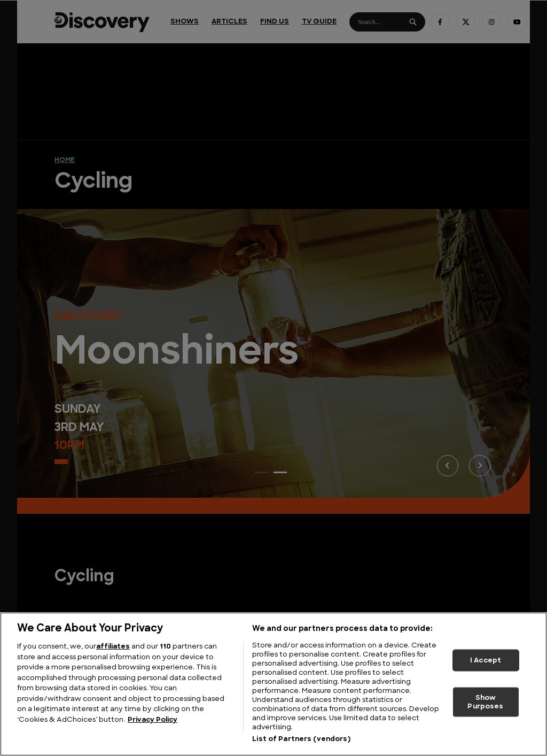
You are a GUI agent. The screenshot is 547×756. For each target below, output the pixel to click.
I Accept (486, 660)
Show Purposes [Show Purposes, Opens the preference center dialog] (485, 702)
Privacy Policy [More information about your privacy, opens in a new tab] (153, 720)
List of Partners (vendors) (301, 739)
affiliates (113, 647)
